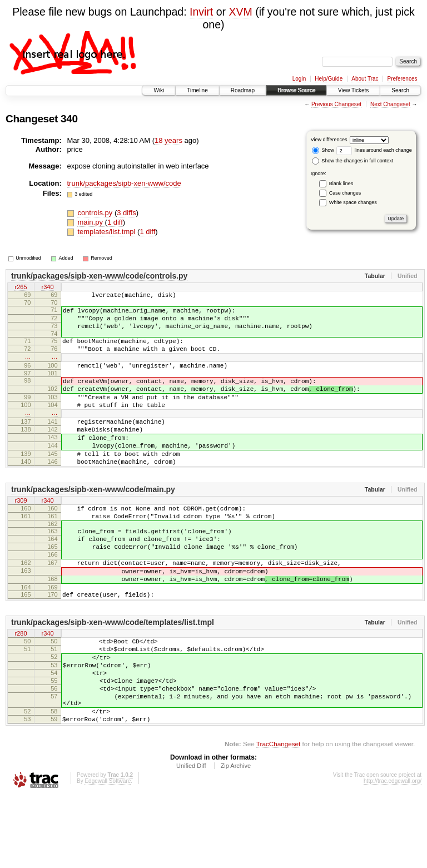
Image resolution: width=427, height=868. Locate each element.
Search (400, 90)
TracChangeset (278, 815)
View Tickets (353, 90)
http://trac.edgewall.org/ (393, 853)
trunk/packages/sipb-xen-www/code (124, 183)
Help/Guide (329, 79)
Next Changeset (390, 104)
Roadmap (243, 90)
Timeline (197, 90)
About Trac (365, 79)
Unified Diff (191, 837)
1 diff (115, 222)
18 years (168, 140)
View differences (329, 140)
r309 (21, 534)
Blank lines (341, 183)
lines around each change (374, 150)
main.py (91, 222)
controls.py (96, 213)
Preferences (403, 79)
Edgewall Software (108, 853)
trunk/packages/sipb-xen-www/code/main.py (93, 523)
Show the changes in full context (353, 161)
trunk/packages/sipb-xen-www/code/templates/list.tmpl (113, 674)
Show (323, 150)
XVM (240, 12)
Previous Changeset (336, 104)
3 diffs (126, 213)
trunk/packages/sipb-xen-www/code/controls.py (99, 276)
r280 (21, 686)
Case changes (345, 193)
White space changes (353, 202)
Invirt (201, 12)
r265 (21, 287)
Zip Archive (236, 837)
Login (299, 79)
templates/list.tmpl (107, 232)
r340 (47, 287)
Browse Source (296, 90)
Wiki (159, 90)
